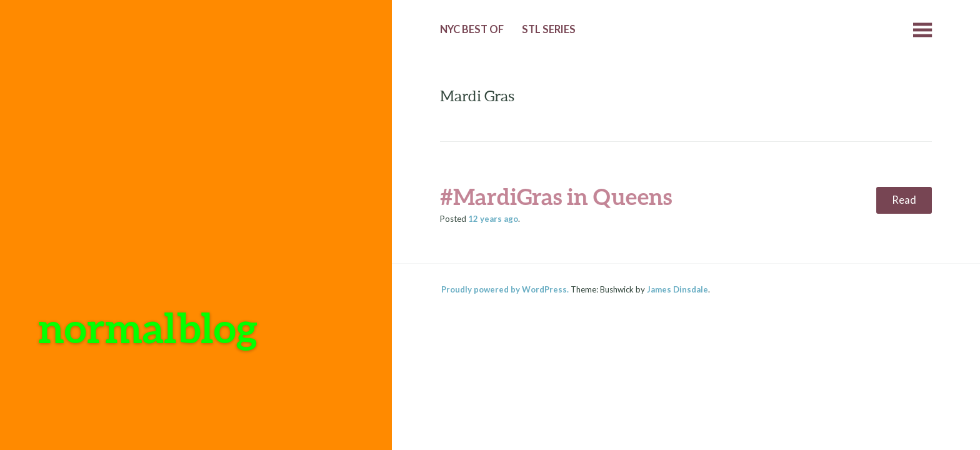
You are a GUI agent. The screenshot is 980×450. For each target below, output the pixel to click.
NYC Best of (472, 29)
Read (904, 200)
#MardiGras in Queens (556, 196)
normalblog (148, 327)
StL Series (549, 29)
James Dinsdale (677, 289)
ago (493, 219)
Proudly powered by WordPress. (505, 289)
